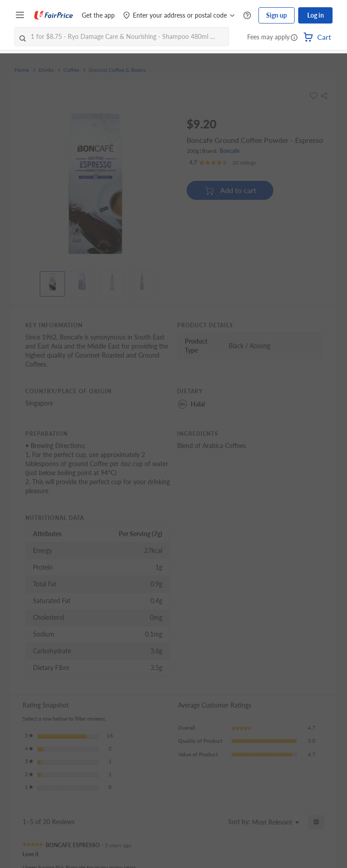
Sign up (277, 15)
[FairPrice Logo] (54, 15)
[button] (294, 38)
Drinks (46, 70)
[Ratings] (223, 163)
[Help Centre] (247, 16)
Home (22, 70)
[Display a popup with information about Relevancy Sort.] (218, 824)
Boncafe (230, 151)
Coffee (71, 70)
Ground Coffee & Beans (117, 70)
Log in (316, 15)
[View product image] (52, 282)
